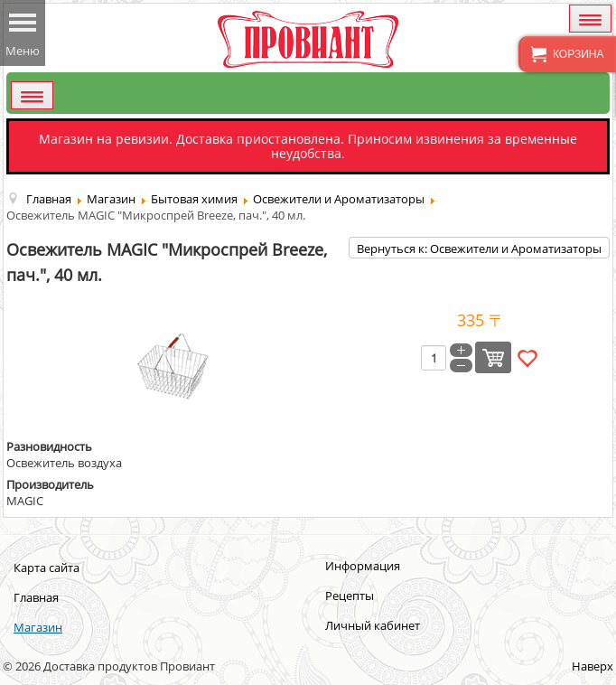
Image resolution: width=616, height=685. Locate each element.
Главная (36, 597)
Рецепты (350, 596)
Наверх (593, 666)
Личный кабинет (373, 625)
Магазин (38, 627)
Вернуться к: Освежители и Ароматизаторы (479, 249)
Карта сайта (47, 568)
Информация (363, 566)
